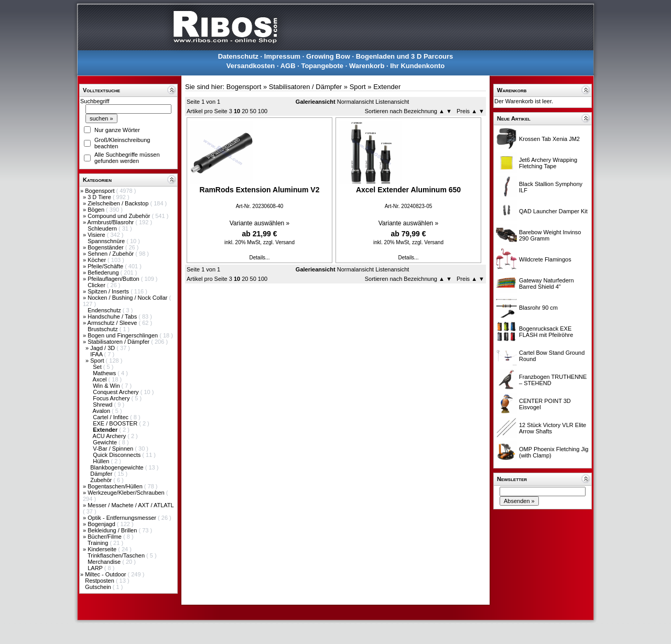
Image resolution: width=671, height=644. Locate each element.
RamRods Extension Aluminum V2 (260, 190)
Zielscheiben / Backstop (119, 203)
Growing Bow (328, 56)
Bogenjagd (102, 524)
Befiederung (104, 272)
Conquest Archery (117, 392)
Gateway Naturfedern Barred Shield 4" (546, 283)
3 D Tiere (100, 197)
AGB (288, 66)
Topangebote (322, 66)
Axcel (101, 379)
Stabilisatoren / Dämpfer (119, 342)
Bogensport (100, 191)
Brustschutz (104, 329)
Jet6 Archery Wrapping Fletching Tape (548, 163)
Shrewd (103, 405)
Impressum (282, 56)
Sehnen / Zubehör (111, 254)
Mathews (105, 373)
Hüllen (102, 461)
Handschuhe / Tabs (113, 316)
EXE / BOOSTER (116, 423)
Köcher (98, 260)
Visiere (97, 235)
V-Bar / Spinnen (114, 449)
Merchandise (105, 562)
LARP (96, 568)
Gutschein (99, 587)
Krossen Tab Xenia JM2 (549, 139)
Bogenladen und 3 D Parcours (405, 56)
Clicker (97, 285)
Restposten (100, 581)
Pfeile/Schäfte (106, 266)
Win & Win (107, 386)
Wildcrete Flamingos (545, 259)
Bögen (97, 210)
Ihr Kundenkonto (417, 66)
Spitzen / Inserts (109, 291)
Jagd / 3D (103, 348)
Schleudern (103, 228)
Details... (260, 258)
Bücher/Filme (105, 537)
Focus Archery (112, 398)
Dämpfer (102, 474)
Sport (98, 361)
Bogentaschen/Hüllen (116, 486)
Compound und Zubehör (120, 216)
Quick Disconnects (117, 455)
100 (263, 111)
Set (98, 367)
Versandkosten (251, 66)
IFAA (97, 354)
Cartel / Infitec (111, 417)
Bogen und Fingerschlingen (123, 335)
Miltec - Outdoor (106, 574)
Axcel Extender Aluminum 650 (408, 190)
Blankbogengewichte (118, 467)
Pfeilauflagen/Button (114, 279)
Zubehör (102, 480)
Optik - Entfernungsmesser (123, 518)
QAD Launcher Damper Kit (553, 211)
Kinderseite (103, 549)
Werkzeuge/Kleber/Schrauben (127, 493)
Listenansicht (392, 102)
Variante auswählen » (260, 223)
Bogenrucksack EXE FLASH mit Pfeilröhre (546, 332)
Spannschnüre (107, 241)
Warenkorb (367, 66)
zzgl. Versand (279, 242)
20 (245, 111)
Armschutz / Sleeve (113, 323)
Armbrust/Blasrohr (112, 222)
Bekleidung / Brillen (113, 530)
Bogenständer (106, 247)
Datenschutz (238, 56)
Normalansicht (355, 102)
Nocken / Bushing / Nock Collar (128, 298)
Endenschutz (105, 310)
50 (253, 111)
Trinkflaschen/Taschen (117, 555)
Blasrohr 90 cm (538, 308)
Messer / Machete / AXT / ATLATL (131, 505)
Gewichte (106, 442)
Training (99, 543)
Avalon (102, 411)
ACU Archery (110, 436)
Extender (387, 87)
